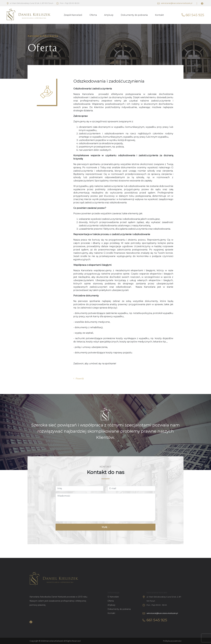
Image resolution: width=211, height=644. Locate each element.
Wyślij (106, 527)
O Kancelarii (113, 597)
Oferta (93, 15)
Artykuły (109, 15)
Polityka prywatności (172, 641)
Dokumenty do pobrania (134, 15)
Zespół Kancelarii (73, 15)
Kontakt (159, 15)
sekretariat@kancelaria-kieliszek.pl (175, 3)
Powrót (79, 379)
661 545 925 (193, 15)
